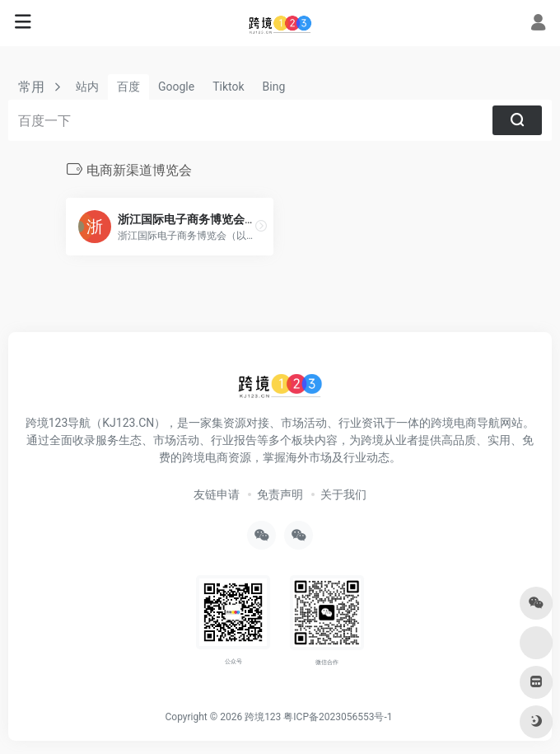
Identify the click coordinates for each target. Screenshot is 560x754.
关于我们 (343, 494)
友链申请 (217, 494)
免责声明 (280, 494)
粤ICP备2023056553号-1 (338, 717)
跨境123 (263, 717)
